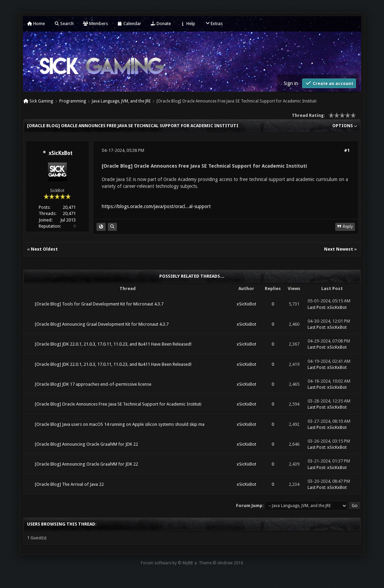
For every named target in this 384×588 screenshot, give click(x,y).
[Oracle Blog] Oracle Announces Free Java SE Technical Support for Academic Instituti (118, 404)
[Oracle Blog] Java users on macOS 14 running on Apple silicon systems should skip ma (120, 424)
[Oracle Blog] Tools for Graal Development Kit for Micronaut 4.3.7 (99, 304)
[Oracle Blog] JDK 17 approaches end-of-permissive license (93, 384)
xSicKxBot (61, 153)
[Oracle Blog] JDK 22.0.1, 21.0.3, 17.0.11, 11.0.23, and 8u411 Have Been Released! (113, 344)
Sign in (291, 83)
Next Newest (339, 249)
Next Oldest (44, 249)
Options (345, 126)
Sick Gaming (41, 101)
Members (95, 23)
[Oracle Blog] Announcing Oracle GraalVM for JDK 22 (86, 444)
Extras (214, 23)
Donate (161, 23)
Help (188, 23)
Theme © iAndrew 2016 (221, 563)
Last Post (316, 307)
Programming (73, 101)
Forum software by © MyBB (167, 563)
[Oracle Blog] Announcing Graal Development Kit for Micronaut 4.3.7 (102, 324)
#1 (347, 150)
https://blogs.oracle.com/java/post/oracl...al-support (156, 206)
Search (64, 23)
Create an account (329, 83)
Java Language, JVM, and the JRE (121, 101)
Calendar (129, 23)
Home (36, 23)
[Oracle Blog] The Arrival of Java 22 (69, 484)
